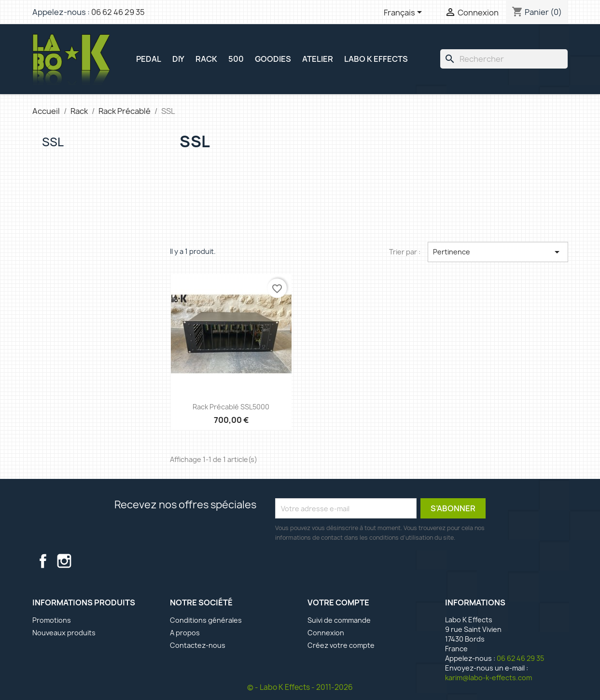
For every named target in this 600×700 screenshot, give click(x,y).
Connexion (326, 633)
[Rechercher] (504, 59)
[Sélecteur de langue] (405, 13)
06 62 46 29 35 (118, 12)
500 (236, 59)
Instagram (64, 561)
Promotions (52, 620)
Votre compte (338, 602)
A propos (185, 633)
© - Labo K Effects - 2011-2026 (300, 687)
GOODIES (273, 59)
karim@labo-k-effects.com (488, 678)
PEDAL (149, 59)
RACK (206, 59)
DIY (178, 59)
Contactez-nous (198, 645)
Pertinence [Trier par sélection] (498, 252)
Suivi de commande (339, 620)
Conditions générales (206, 620)
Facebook (43, 561)
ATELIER (318, 59)
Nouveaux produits (64, 633)
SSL (53, 142)
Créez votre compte (341, 645)
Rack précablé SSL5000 (231, 407)
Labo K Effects (376, 59)
